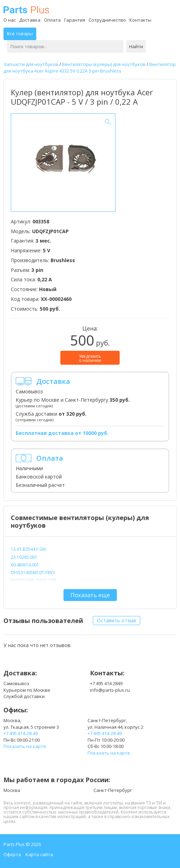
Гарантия (75, 20)
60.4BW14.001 (25, 565)
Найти (136, 46)
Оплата (52, 20)
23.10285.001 (24, 557)
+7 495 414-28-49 (21, 733)
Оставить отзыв (117, 620)
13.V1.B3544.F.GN (28, 549)
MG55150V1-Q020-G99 (33, 580)
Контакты (140, 20)
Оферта (12, 854)
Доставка (30, 20)
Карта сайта (39, 854)
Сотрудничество (107, 20)
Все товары (20, 34)
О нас (10, 20)
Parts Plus (26, 10)
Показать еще (90, 595)
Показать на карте (25, 746)
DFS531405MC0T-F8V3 (33, 573)
